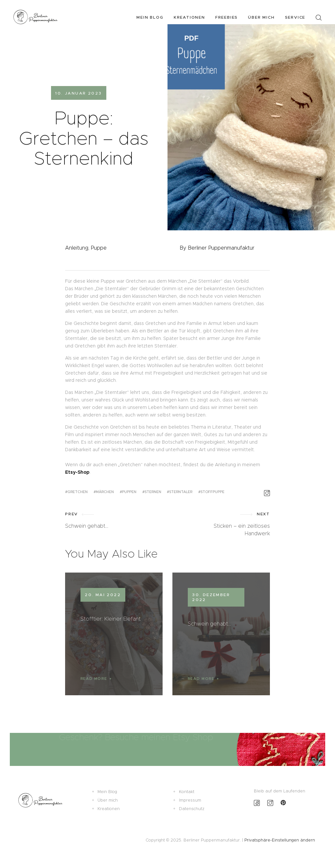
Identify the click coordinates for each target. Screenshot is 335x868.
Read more (94, 679)
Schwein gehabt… (209, 624)
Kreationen (109, 809)
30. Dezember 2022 (211, 597)
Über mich (108, 800)
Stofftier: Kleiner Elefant (111, 619)
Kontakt (187, 792)
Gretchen (78, 492)
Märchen (105, 492)
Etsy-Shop (77, 472)
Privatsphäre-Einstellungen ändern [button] (280, 840)
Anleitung (77, 248)
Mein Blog (107, 792)
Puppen (129, 492)
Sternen (153, 492)
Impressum (190, 800)
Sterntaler (181, 492)
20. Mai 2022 (103, 595)
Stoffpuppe (212, 492)
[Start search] (318, 18)
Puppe (99, 248)
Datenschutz (192, 809)
